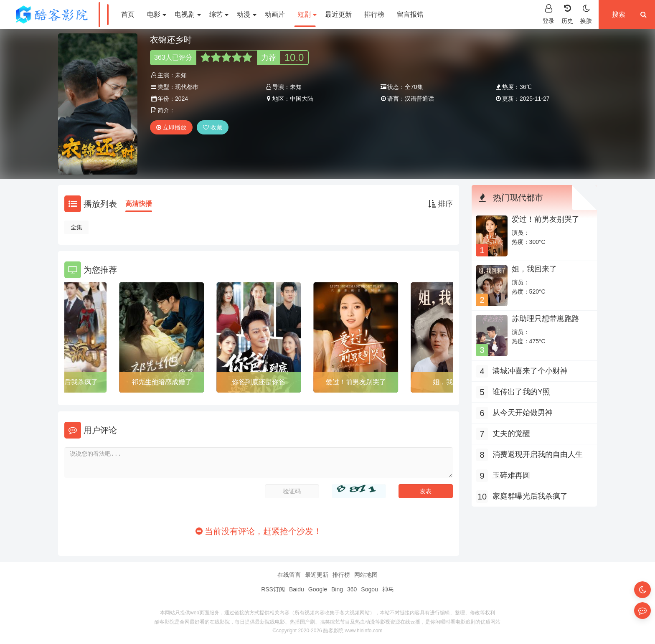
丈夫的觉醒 (511, 434)
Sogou (369, 589)
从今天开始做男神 (523, 413)
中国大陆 (302, 99)
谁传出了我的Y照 (521, 392)
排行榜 (374, 14)
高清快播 (139, 204)
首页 (128, 14)
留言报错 (410, 14)
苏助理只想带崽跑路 (546, 319)
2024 (182, 99)
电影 (157, 14)
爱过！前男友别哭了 (356, 382)
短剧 (307, 14)
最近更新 (338, 14)
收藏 (213, 127)
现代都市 (187, 87)
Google (318, 589)
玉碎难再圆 (511, 475)
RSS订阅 (273, 589)
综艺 (219, 14)
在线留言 (289, 575)
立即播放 (171, 127)
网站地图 (366, 575)
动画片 (275, 14)
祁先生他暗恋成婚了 (162, 382)
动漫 (246, 14)
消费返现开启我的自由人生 (538, 454)
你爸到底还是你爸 (259, 382)
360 (352, 589)
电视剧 (188, 14)
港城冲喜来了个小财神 (530, 371)
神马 (388, 589)
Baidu (297, 589)
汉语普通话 (419, 99)
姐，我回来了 (534, 269)
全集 (76, 227)
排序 (440, 204)
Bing (337, 589)
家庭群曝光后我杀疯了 (64, 382)
